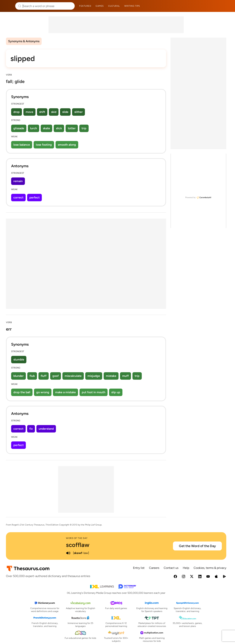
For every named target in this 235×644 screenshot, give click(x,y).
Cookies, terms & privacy (210, 568)
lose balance (22, 145)
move (29, 112)
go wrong (43, 392)
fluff (44, 376)
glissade (19, 128)
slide (65, 112)
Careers (154, 568)
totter (72, 128)
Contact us (171, 568)
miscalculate (73, 376)
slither (78, 112)
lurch (34, 128)
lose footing (44, 145)
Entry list (139, 568)
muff (125, 376)
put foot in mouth (94, 392)
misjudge (94, 376)
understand (46, 429)
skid (54, 112)
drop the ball (22, 392)
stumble (19, 359)
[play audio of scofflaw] (68, 553)
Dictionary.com (227, 6)
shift (42, 112)
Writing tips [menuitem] (132, 6)
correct (18, 197)
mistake (111, 376)
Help (186, 568)
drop (17, 112)
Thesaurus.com (8, 6)
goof (56, 376)
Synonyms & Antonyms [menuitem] (24, 41)
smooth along (67, 145)
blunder (18, 376)
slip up (116, 392)
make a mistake (65, 392)
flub (32, 376)
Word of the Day (77, 538)
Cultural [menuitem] (114, 6)
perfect (34, 197)
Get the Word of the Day (197, 546)
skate (46, 128)
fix (31, 429)
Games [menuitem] (100, 6)
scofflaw (78, 545)
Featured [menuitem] (85, 6)
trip (84, 128)
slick (59, 128)
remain (18, 181)
